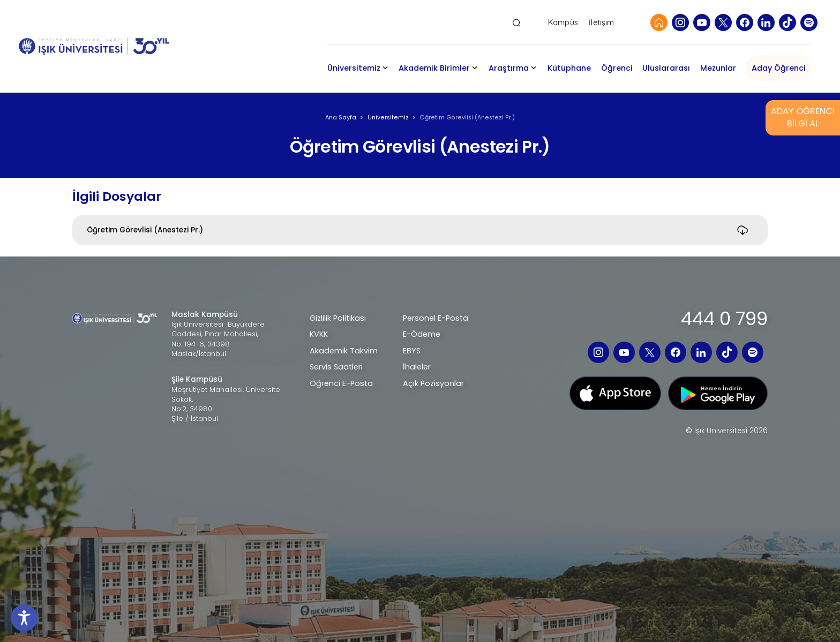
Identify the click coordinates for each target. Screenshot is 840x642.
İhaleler (417, 367)
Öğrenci (617, 68)
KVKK (319, 334)
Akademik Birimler (434, 68)
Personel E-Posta (436, 318)
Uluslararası (666, 68)
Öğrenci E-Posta (341, 383)
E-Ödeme (422, 334)
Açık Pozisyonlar (433, 383)
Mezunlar (718, 68)
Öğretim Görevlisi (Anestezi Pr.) (145, 230)
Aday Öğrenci (779, 68)
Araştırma (509, 68)
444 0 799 (724, 319)
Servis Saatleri (336, 367)
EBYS (412, 351)
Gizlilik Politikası (338, 318)
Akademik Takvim (344, 351)
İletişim (601, 23)
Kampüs (563, 23)
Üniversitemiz (354, 68)
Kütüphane (569, 68)
